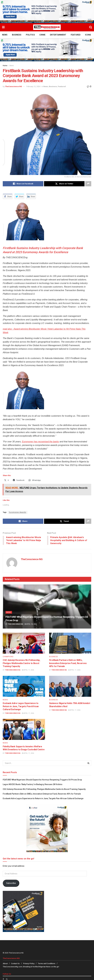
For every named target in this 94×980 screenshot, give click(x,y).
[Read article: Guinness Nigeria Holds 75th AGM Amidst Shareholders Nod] (70, 686)
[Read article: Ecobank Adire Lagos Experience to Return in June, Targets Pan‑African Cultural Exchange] (24, 686)
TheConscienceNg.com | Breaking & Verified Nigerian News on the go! (31, 967)
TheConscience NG (14, 86)
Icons (88, 35)
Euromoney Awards (18, 512)
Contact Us (15, 964)
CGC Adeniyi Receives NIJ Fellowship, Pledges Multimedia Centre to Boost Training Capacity (21, 663)
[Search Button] (91, 27)
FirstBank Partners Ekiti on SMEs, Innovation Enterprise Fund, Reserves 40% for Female (68, 663)
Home (5, 66)
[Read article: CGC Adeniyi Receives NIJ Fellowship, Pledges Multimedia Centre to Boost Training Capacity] (24, 643)
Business (17, 35)
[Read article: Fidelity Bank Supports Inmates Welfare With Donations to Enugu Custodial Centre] (24, 730)
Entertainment (58, 35)
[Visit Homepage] (47, 27)
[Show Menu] (3, 27)
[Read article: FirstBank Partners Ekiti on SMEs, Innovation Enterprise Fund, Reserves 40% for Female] (70, 643)
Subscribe (11, 883)
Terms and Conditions (47, 964)
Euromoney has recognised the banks (41, 442)
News (5, 35)
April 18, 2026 (31, 624)
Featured (76, 35)
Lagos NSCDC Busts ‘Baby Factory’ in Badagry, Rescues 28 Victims (33, 784)
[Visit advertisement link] (47, 12)
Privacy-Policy (29, 964)
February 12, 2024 (33, 86)
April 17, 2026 (28, 670)
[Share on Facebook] (23, 184)
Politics (30, 35)
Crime (42, 35)
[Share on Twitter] (64, 184)
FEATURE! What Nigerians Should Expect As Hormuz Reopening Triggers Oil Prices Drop (42, 780)
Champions (8, 657)
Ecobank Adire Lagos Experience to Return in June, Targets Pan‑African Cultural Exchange (21, 707)
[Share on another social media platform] (88, 184)
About (5, 964)
